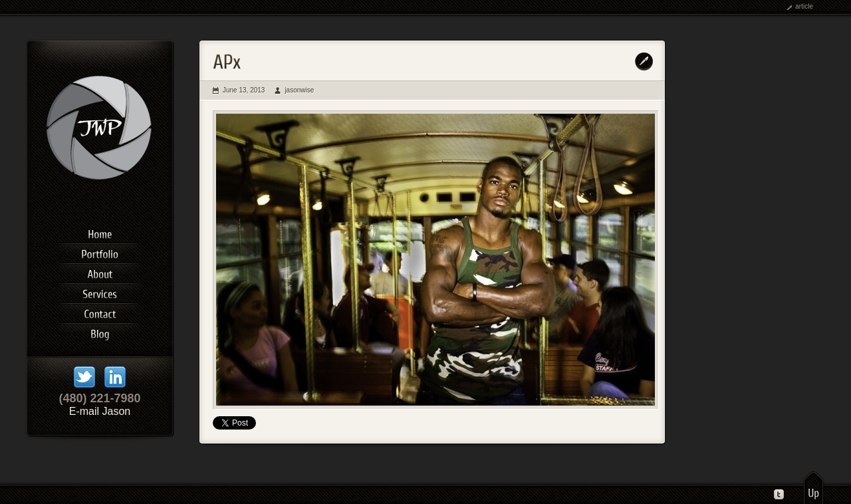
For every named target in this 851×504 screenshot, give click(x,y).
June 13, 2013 (244, 90)
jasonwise (299, 90)
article (804, 6)
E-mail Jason (100, 411)
